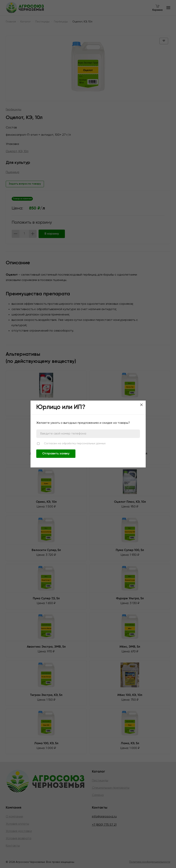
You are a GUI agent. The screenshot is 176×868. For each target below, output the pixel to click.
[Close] (141, 405)
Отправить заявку (56, 454)
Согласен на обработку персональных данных (75, 443)
